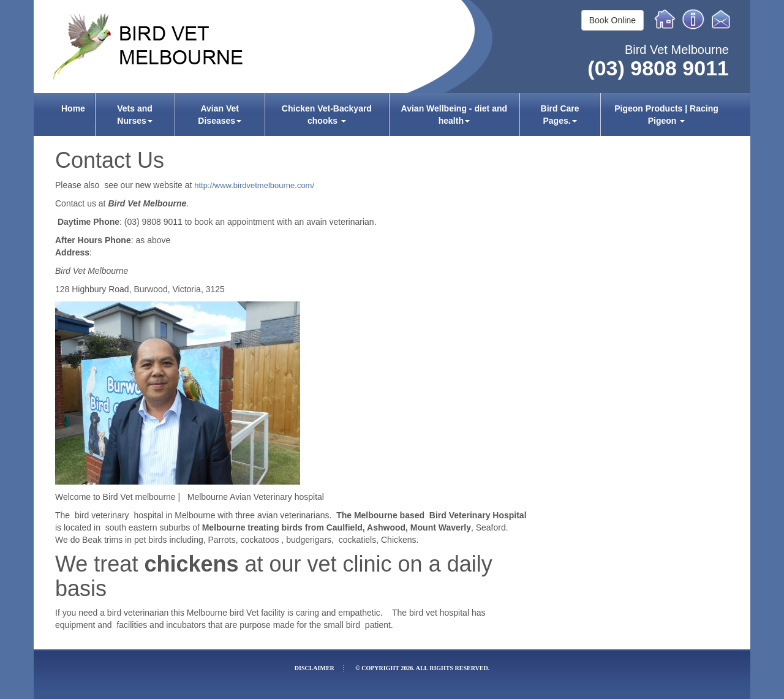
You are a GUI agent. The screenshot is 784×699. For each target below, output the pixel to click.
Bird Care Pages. (560, 115)
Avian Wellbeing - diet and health (454, 115)
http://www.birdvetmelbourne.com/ (254, 185)
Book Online (612, 20)
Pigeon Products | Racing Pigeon (666, 115)
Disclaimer (315, 668)
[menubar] (392, 115)
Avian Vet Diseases (220, 115)
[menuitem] (73, 115)
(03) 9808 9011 (658, 68)
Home (665, 19)
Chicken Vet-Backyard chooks (327, 115)
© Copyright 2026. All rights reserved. (422, 668)
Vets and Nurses (135, 115)
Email (723, 19)
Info (693, 19)
